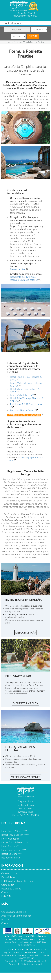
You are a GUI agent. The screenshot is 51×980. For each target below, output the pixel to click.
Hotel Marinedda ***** (13, 839)
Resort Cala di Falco (22, 395)
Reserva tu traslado (11, 889)
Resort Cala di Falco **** (14, 842)
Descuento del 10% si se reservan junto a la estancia (24, 278)
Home (9, 42)
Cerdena (17, 42)
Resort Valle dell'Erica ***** (15, 835)
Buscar (33, 36)
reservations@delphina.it (25, 16)
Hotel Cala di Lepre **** (14, 850)
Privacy (5, 919)
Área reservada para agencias (16, 916)
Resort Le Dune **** (12, 854)
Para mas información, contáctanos (24, 415)
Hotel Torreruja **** (12, 846)
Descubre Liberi (18, 269)
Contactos (7, 892)
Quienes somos (9, 873)
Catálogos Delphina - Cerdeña (17, 881)
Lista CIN (6, 896)
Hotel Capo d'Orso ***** (14, 831)
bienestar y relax (26, 703)
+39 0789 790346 (25, 13)
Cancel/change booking (13, 912)
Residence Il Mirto (11, 858)
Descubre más (26, 632)
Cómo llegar (8, 885)
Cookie (5, 923)
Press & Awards (9, 877)
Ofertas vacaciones (26, 777)
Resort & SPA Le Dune (23, 410)
